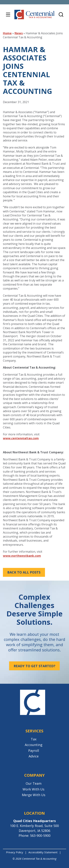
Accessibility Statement (43, 852)
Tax (34, 739)
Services (34, 731)
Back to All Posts (24, 572)
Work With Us (33, 789)
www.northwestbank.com (22, 556)
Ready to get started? (34, 666)
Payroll (34, 751)
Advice (34, 756)
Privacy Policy (15, 852)
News (19, 33)
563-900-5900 (40, 836)
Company (34, 775)
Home (7, 33)
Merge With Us (34, 795)
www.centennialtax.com (21, 438)
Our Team (34, 783)
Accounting (34, 745)
